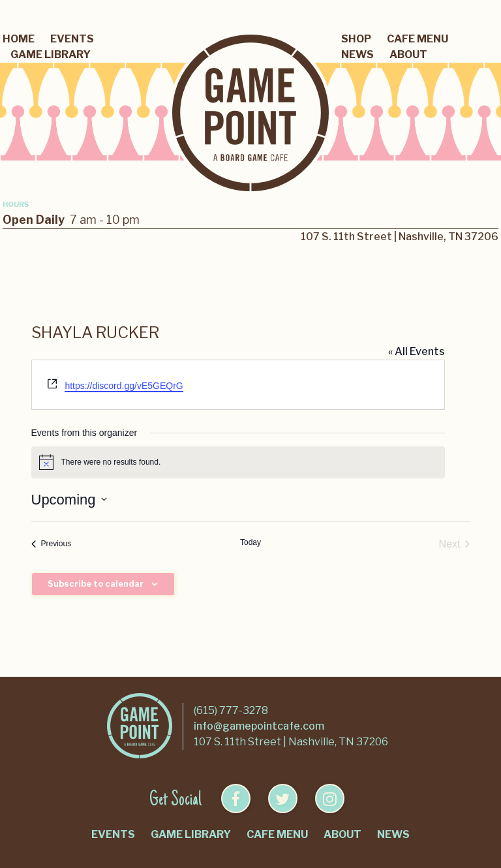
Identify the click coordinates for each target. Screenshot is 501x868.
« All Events (417, 351)
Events (72, 39)
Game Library (51, 54)
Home (19, 39)
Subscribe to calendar (96, 584)
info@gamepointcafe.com (259, 726)
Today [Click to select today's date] (250, 542)
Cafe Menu (417, 39)
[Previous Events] (52, 544)
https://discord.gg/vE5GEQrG (124, 386)
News (357, 54)
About (408, 54)
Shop (356, 39)
